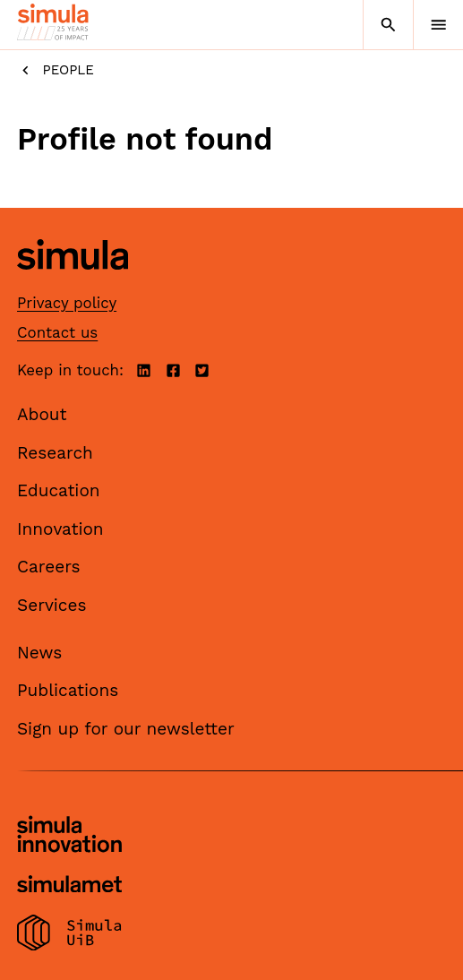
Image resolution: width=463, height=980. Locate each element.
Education (59, 490)
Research (55, 453)
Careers (49, 567)
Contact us (57, 332)
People (56, 70)
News (39, 653)
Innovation (60, 529)
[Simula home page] (73, 283)
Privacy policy (67, 303)
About (42, 414)
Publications (68, 690)
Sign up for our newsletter (126, 729)
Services (51, 605)
